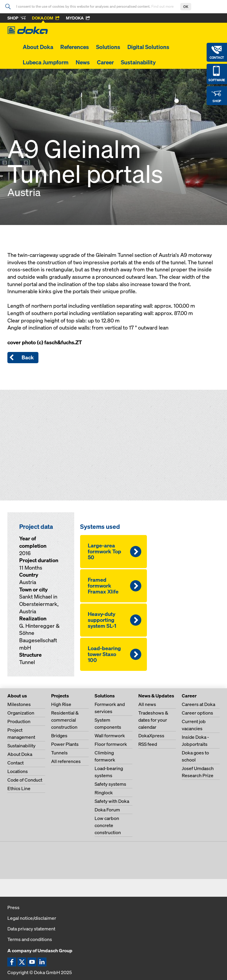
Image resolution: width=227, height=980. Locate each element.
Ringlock (104, 793)
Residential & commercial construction (65, 720)
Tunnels (59, 753)
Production (19, 721)
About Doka (38, 47)
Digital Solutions (148, 47)
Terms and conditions (30, 939)
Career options (197, 713)
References (75, 47)
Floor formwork (111, 744)
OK (186, 7)
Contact (16, 763)
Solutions (108, 47)
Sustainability (138, 62)
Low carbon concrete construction (108, 825)
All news (147, 704)
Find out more (163, 6)
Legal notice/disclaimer (32, 918)
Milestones (19, 704)
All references (66, 761)
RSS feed (148, 744)
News (83, 62)
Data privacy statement (31, 929)
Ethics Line (19, 788)
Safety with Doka (112, 801)
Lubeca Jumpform (46, 62)
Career (105, 62)
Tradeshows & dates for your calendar (153, 720)
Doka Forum (107, 810)
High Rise (61, 704)
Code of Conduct (25, 780)
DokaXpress (151, 736)
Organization (21, 713)
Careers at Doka (198, 704)
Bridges (59, 736)
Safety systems (110, 784)
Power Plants (65, 744)
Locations (18, 771)
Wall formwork (110, 736)
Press (13, 907)
